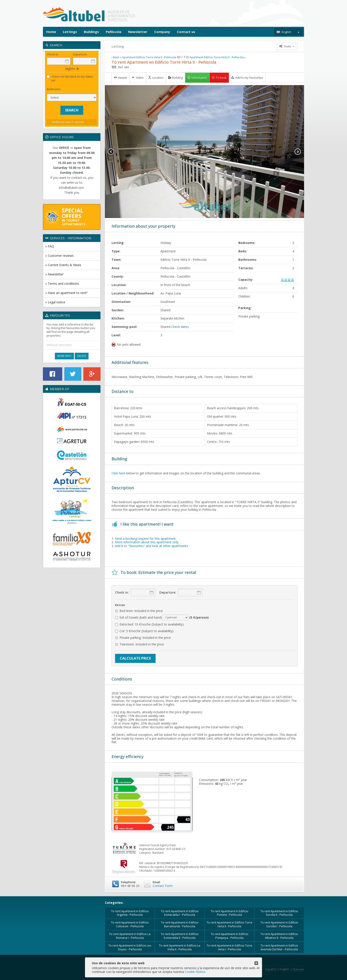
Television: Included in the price (140, 644)
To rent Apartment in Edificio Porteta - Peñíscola (229, 913)
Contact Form (163, 886)
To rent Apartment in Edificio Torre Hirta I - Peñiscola (229, 947)
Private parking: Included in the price (143, 638)
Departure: (168, 592)
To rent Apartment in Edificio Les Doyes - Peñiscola (130, 947)
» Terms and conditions (62, 283)
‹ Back (115, 57)
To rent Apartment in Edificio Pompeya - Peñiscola (229, 936)
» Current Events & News (63, 265)
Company (162, 32)
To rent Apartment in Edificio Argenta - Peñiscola (130, 913)
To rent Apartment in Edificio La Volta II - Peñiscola (180, 947)
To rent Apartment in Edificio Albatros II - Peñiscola (279, 936)
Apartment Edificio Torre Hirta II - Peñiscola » (218, 57)
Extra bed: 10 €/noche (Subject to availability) (149, 624)
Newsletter (138, 32)
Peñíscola (114, 32)
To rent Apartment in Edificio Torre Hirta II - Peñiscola (229, 924)
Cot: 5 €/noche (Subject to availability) (144, 631)
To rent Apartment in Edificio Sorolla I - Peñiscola (279, 924)
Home (51, 32)
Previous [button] (111, 152)
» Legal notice (55, 302)
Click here (118, 473)
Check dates (180, 327)
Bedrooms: (54, 89)
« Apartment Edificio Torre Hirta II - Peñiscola (148, 57)
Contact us (186, 32)
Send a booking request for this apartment (145, 539)
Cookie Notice (195, 972)
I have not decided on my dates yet (70, 78)
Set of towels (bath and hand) (162, 618)
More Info (64, 356)
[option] (204, 152)
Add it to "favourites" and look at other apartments (151, 546)
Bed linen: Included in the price (139, 611)
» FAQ (50, 246)
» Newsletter (54, 274)
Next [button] (298, 152)
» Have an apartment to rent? (66, 293)
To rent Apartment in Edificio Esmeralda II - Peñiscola (180, 936)
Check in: (122, 592)
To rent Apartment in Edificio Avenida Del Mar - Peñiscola (279, 947)
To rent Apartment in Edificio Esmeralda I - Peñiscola (180, 913)
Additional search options (68, 122)
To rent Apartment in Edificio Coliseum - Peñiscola (130, 924)
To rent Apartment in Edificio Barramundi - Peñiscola (180, 924)
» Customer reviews (60, 256)
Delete (82, 356)
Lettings (70, 32)
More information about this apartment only (147, 542)
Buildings (91, 32)
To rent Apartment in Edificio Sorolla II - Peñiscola (279, 913)
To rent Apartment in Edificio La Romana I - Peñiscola (130, 936)
